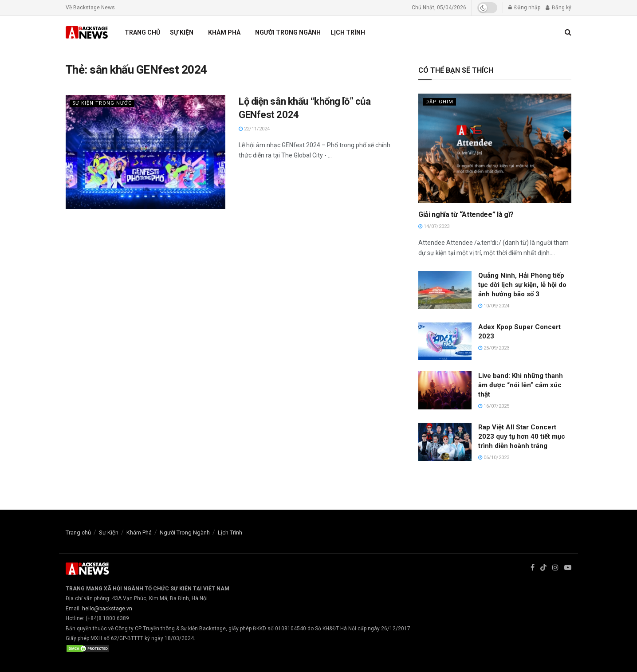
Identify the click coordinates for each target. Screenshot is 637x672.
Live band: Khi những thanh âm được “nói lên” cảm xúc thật (521, 385)
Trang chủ (142, 32)
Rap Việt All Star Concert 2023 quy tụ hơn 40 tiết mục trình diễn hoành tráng (522, 436)
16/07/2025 (494, 406)
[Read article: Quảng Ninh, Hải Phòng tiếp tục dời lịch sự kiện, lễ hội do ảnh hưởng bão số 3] (445, 290)
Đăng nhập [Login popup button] (524, 8)
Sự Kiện (182, 32)
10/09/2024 (494, 306)
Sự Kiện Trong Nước (103, 103)
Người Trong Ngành (288, 32)
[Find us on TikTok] (543, 568)
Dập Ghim (439, 102)
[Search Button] (568, 32)
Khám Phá (224, 32)
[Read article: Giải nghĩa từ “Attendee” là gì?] (495, 148)
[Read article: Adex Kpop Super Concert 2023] (445, 342)
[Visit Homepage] (87, 33)
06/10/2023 (494, 458)
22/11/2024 (254, 129)
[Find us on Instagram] (555, 568)
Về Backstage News (90, 8)
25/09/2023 (494, 348)
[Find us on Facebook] (533, 568)
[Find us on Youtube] (568, 568)
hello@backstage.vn (107, 609)
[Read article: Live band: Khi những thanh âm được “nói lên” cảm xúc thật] (445, 390)
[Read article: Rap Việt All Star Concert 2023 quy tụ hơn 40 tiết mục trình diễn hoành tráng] (445, 442)
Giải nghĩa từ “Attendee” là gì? (466, 214)
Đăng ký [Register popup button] (558, 8)
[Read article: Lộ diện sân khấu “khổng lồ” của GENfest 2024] (145, 152)
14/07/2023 (434, 226)
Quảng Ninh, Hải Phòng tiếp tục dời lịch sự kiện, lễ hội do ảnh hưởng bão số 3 (522, 285)
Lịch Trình (348, 32)
